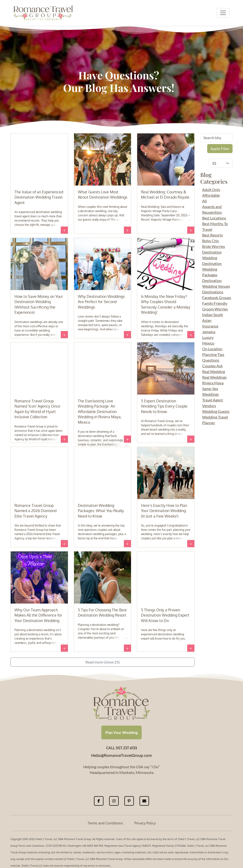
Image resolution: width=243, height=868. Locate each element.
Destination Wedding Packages (212, 269)
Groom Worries (215, 309)
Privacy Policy (145, 823)
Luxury (208, 337)
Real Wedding (214, 371)
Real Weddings (214, 377)
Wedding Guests (216, 411)
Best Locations (214, 218)
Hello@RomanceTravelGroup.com (121, 755)
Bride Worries (214, 246)
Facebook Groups (217, 298)
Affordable (211, 195)
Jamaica (209, 332)
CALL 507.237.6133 (121, 748)
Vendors (209, 406)
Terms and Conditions (105, 823)
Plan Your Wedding (121, 732)
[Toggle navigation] (223, 13)
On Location (212, 349)
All (204, 201)
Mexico (208, 343)
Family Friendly (215, 303)
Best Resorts (213, 235)
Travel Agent (213, 400)
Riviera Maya (213, 383)
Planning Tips (213, 354)
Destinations (213, 292)
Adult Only (211, 189)
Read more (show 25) (103, 662)
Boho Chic (211, 241)
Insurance (210, 326)
